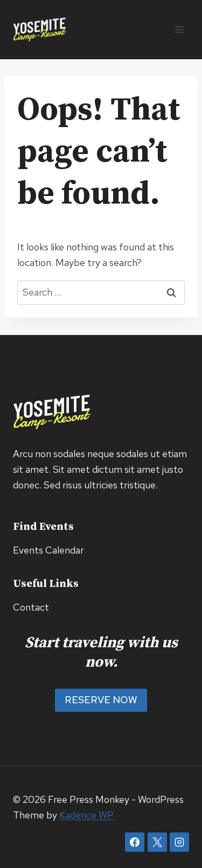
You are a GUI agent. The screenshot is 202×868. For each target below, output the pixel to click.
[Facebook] (135, 842)
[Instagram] (179, 842)
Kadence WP (86, 815)
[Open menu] (179, 29)
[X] (157, 842)
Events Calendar (48, 550)
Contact (31, 607)
